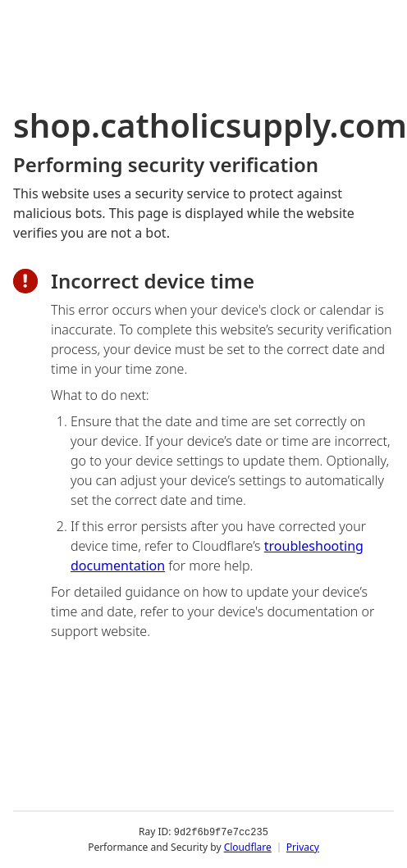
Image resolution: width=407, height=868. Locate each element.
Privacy (303, 847)
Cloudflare (248, 847)
